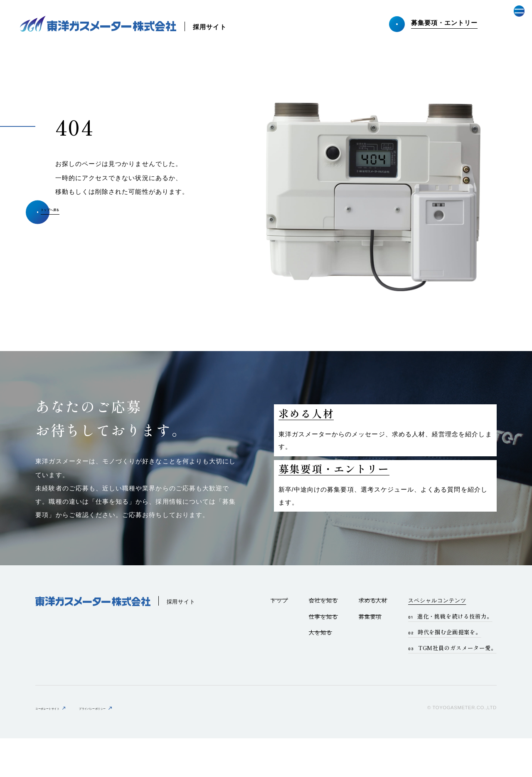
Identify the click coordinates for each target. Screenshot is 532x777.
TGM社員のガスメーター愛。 (457, 686)
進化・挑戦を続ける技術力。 (455, 655)
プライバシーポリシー (130, 747)
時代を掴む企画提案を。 (449, 670)
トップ (279, 639)
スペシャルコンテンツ (437, 639)
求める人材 (373, 639)
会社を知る (323, 639)
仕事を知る (323, 655)
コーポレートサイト (59, 747)
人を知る (320, 671)
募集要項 (370, 655)
